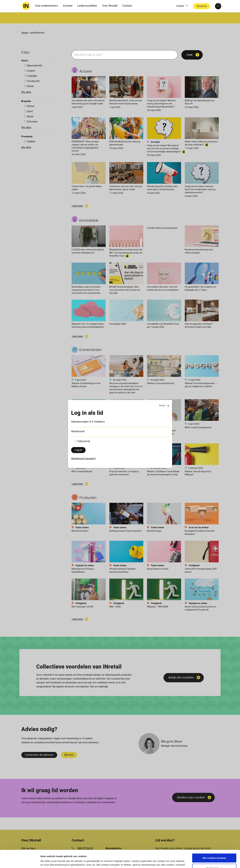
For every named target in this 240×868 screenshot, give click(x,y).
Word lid (202, 6)
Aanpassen (214, 853)
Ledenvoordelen (87, 6)
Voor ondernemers (47, 6)
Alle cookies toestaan (214, 843)
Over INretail (110, 6)
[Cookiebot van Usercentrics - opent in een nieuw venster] (20, 862)
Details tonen (48, 862)
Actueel (68, 6)
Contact (127, 6)
